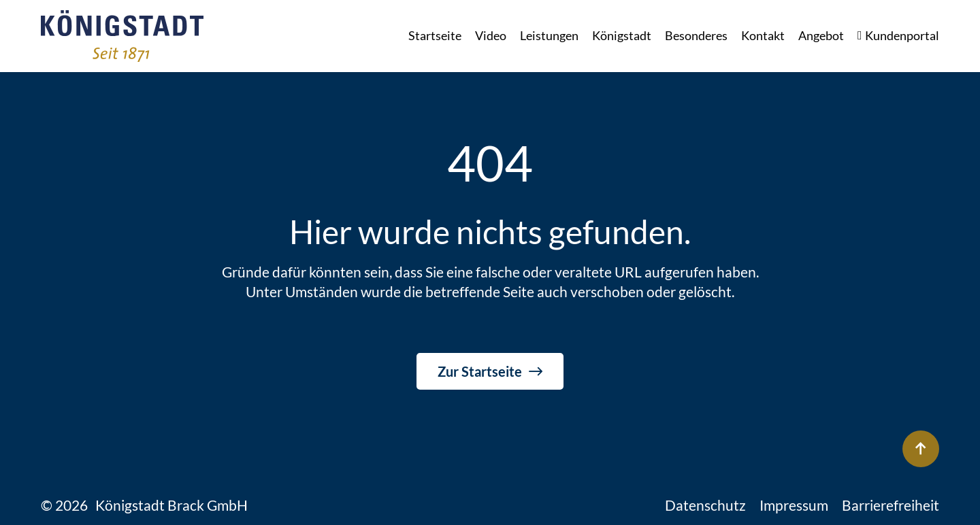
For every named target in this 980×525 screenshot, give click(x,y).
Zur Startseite (480, 371)
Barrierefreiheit (891, 505)
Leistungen (549, 35)
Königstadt (622, 35)
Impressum (794, 505)
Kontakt (763, 35)
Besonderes (696, 35)
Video (491, 35)
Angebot (821, 35)
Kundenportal (898, 36)
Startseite (435, 35)
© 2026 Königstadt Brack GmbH (144, 505)
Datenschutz (705, 505)
